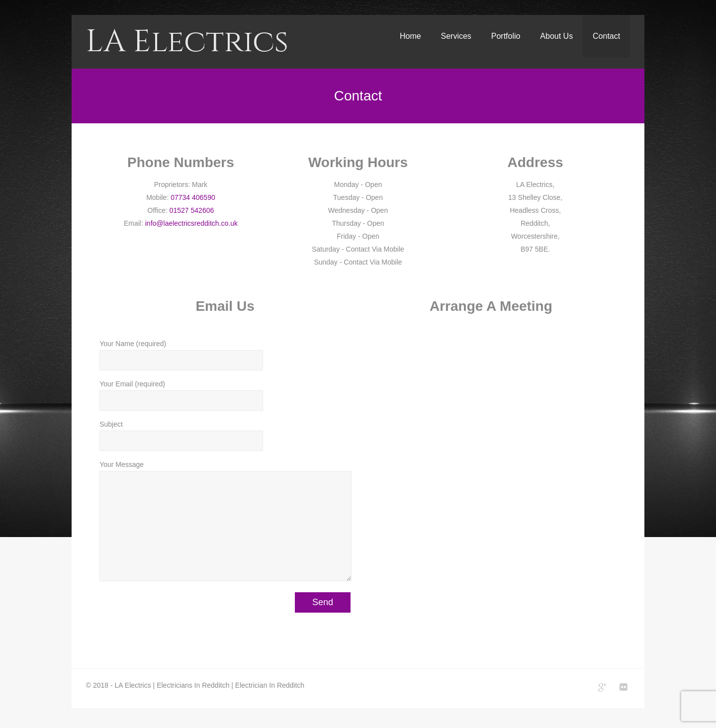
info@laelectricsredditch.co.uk (191, 223)
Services (456, 36)
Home (410, 36)
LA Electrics (187, 42)
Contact (606, 36)
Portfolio (506, 36)
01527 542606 (192, 210)
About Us (556, 36)
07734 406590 (193, 197)
